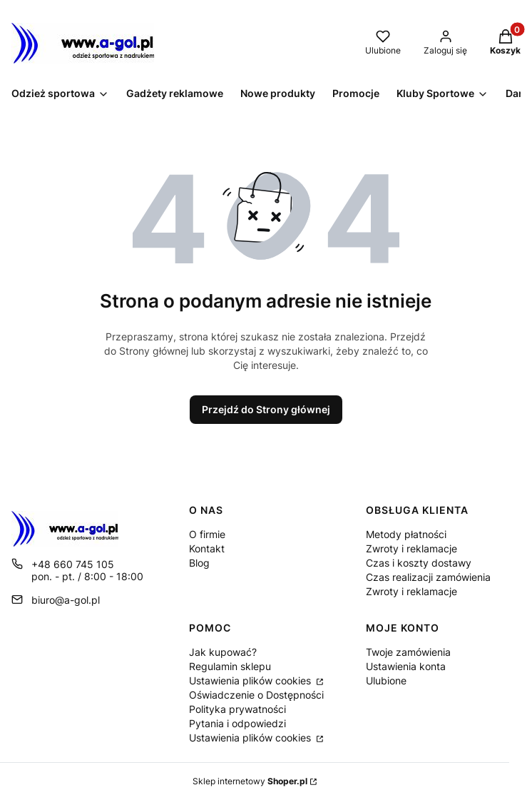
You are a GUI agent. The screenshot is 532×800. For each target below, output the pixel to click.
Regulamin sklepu (230, 666)
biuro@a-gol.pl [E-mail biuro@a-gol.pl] (66, 600)
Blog (199, 563)
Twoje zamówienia (408, 652)
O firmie (207, 534)
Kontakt (207, 548)
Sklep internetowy (250, 781)
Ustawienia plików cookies (251, 680)
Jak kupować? (223, 652)
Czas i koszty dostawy (419, 563)
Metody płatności (406, 534)
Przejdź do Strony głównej (266, 409)
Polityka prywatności (237, 709)
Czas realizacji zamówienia (428, 577)
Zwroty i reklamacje (411, 548)
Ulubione (386, 680)
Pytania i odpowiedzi (237, 723)
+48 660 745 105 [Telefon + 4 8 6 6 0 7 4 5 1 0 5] (73, 564)
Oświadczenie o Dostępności (256, 695)
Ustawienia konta (406, 666)
